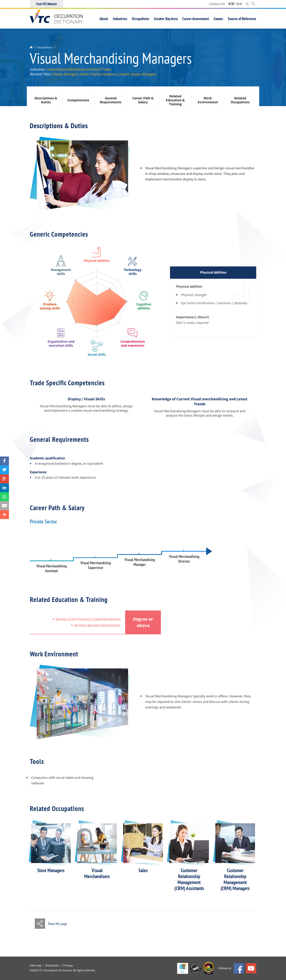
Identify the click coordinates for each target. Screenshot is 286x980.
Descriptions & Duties (46, 100)
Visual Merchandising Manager (140, 568)
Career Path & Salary (143, 100)
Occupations (45, 47)
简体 (239, 4)
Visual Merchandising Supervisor (96, 571)
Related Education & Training (175, 100)
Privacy (68, 965)
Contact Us (217, 4)
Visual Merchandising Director (184, 565)
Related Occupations (240, 100)
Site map (36, 965)
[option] (51, 854)
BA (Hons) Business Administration (97, 631)
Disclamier (52, 965)
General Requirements (111, 100)
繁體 (231, 4)
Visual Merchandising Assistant (52, 574)
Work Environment (208, 100)
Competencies (78, 100)
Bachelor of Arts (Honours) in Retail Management (88, 625)
